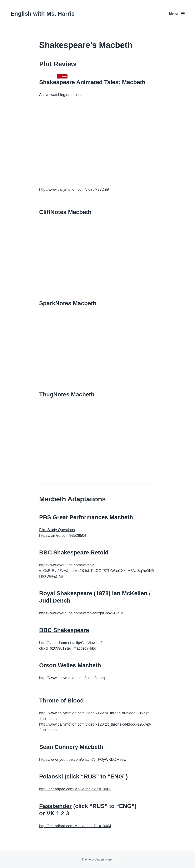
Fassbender (55, 806)
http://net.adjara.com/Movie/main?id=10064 (75, 826)
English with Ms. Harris (42, 14)
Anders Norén (104, 859)
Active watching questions (61, 95)
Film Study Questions (57, 530)
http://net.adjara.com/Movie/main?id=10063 (75, 789)
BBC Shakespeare (64, 630)
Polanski (51, 776)
